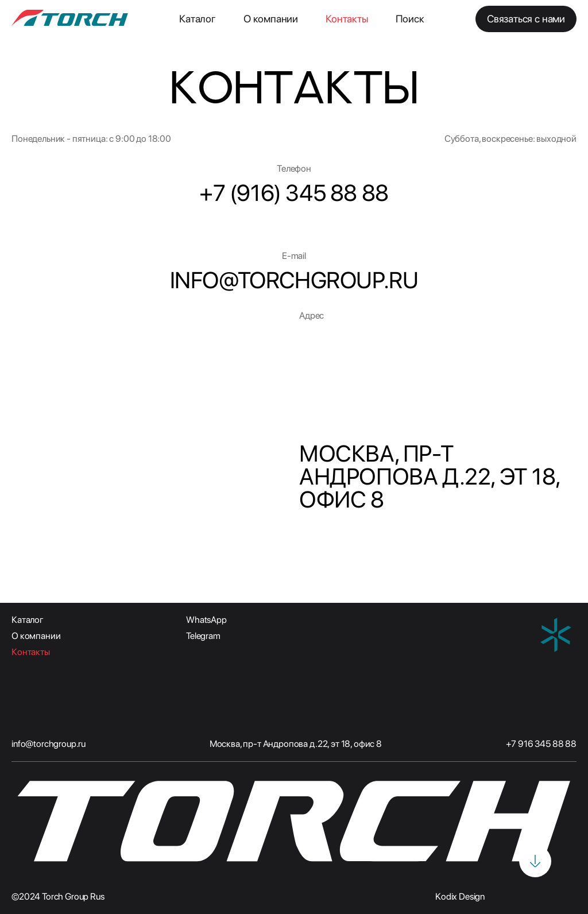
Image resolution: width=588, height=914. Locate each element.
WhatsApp (206, 620)
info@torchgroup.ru (49, 744)
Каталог (198, 19)
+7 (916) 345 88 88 (294, 193)
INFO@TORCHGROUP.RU (294, 280)
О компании (271, 19)
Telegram (203, 636)
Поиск (410, 19)
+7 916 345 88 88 (541, 744)
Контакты (347, 19)
